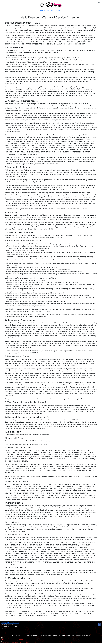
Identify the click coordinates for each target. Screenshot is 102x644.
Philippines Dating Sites (18, 636)
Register (51, 11)
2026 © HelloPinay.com (25, 643)
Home (43, 11)
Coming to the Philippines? (10, 623)
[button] (99, 2)
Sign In (59, 11)
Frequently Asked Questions (83, 636)
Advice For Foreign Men (45, 636)
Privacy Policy (15, 643)
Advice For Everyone (31, 636)
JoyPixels (21, 639)
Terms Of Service (5, 643)
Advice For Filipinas (58, 636)
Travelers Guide (70, 636)
